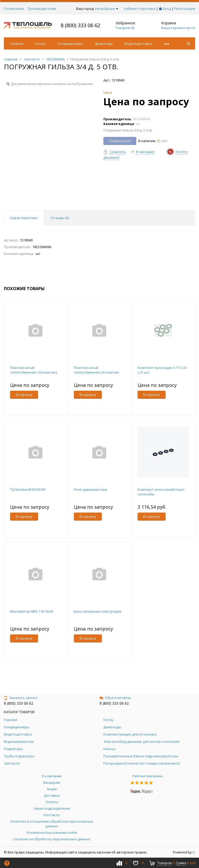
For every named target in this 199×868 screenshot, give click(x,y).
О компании (14, 9)
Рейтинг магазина (147, 776)
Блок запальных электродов (98, 611)
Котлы (40, 44)
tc (194, 852)
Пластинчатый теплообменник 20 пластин (96, 370)
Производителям (42, 9)
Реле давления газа (90, 489)
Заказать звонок (21, 698)
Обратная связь (115, 698)
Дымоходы (104, 44)
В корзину (24, 395)
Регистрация (185, 9)
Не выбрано (107, 9)
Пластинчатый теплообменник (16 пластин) (34, 370)
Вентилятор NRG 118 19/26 (32, 611)
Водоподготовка (138, 44)
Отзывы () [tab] (60, 218)
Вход (167, 9)
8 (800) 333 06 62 (80, 25)
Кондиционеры (70, 44)
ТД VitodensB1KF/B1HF (28, 489)
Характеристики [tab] (24, 218)
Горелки (17, 44)
